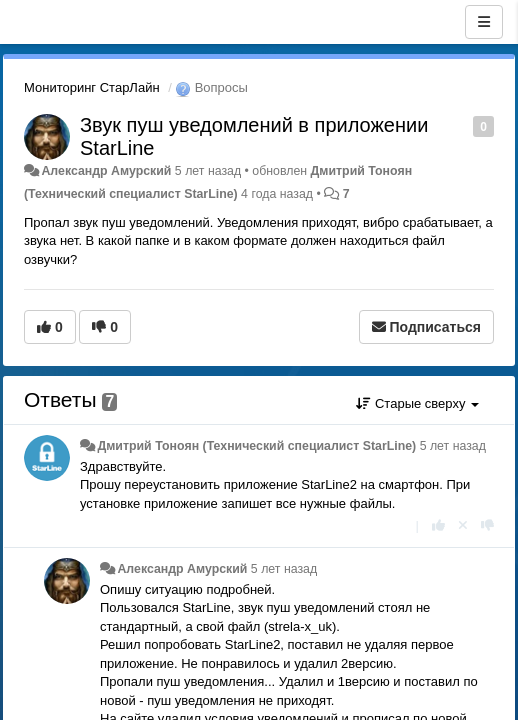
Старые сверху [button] (417, 403)
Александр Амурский (106, 171)
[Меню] (484, 22)
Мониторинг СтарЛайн (92, 87)
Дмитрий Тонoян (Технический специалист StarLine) (256, 446)
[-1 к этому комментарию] (487, 525)
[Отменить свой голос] (463, 525)
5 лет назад (453, 446)
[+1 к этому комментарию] (438, 525)
